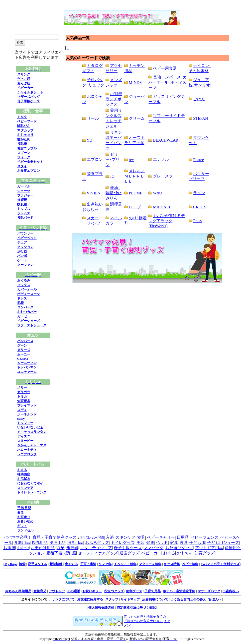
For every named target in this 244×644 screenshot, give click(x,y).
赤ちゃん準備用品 (18, 591)
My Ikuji (11, 564)
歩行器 (22, 251)
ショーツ (24, 191)
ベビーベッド (27, 238)
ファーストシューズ (32, 325)
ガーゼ (22, 316)
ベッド (162, 543)
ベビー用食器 (165, 68)
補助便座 (24, 474)
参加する (71, 564)
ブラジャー (25, 195)
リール (93, 118)
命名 (20, 512)
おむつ (23, 548)
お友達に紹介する (90, 599)
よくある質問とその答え (188, 599)
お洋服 (9, 548)
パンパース (25, 341)
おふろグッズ (97, 543)
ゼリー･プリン (113, 159)
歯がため (24, 139)
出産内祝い (231, 591)
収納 (61, 548)
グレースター (165, 176)
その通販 (74, 591)
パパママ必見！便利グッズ (220, 564)
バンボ (22, 256)
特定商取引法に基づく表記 (136, 608)
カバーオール (27, 289)
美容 (140, 543)
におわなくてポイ (30, 483)
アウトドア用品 (209, 548)
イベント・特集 (125, 564)
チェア (22, 242)
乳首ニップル (27, 148)
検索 (22, 564)
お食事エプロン (29, 171)
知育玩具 (24, 401)
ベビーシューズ (29, 321)
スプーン (24, 153)
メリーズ (24, 350)
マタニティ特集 (150, 564)
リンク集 (105, 564)
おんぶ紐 (24, 83)
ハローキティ (27, 450)
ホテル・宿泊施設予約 (179, 591)
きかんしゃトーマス (32, 445)
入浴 (110, 537)
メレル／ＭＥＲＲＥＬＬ (134, 176)
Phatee (198, 160)
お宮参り (24, 517)
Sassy (21, 419)
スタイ (22, 166)
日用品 (183, 537)
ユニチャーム (27, 372)
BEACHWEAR (166, 140)
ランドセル (25, 530)
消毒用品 (75, 543)
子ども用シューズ (223, 543)
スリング (24, 74)
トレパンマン (27, 367)
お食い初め (25, 521)
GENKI (23, 359)
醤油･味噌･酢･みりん (114, 193)
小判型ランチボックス (114, 99)
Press (197, 221)
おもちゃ (185, 553)
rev (131, 160)
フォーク (24, 157)
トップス (24, 209)
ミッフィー (25, 423)
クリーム (137, 118)
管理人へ (215, 599)
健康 (150, 543)
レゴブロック (27, 454)
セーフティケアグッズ (98, 553)
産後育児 (40, 591)
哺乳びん (24, 126)
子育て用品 (153, 591)
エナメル (161, 159)
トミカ (22, 396)
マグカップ (25, 130)
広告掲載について (155, 599)
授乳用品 (40, 543)
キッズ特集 (172, 564)
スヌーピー (25, 441)
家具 (174, 543)
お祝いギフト (92, 591)
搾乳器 (22, 144)
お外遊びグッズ (179, 548)
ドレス (22, 298)
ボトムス (24, 213)
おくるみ (24, 280)
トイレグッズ (123, 543)
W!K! (158, 193)
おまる (22, 470)
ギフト (22, 526)
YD (89, 140)
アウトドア (57, 591)
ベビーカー (25, 88)
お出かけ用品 (43, 548)
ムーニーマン (27, 363)
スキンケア (25, 488)
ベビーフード (27, 121)
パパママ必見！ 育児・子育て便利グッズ (40, 537)
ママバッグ (153, 548)
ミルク (22, 117)
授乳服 (22, 204)
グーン (22, 345)
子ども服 (197, 543)
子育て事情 (88, 564)
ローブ (135, 207)
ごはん (199, 99)
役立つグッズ (114, 591)
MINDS (135, 83)
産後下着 (54, 553)
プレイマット (27, 405)
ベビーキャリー (161, 537)
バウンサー (25, 233)
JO (112, 176)
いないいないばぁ (30, 427)
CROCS (200, 207)
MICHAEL (162, 207)
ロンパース (25, 307)
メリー (22, 387)
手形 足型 (24, 508)
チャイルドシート (30, 92)
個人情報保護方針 (101, 608)
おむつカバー (27, 312)
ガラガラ (24, 392)
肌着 (20, 303)
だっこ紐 (24, 79)
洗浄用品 (57, 543)
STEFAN (200, 118)
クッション (25, 247)
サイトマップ (130, 599)
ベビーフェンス (205, 537)
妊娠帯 (22, 200)
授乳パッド (25, 218)
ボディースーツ (29, 294)
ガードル (24, 186)
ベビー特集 (190, 564)
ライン (199, 193)
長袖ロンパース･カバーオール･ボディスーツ (168, 82)
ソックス (24, 285)
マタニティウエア (96, 548)
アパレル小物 (92, 537)
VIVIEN (93, 193)
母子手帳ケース (29, 101)
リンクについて (63, 599)
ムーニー (24, 354)
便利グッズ (134, 591)
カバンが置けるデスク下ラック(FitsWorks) (167, 221)
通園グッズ (129, 553)
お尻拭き (24, 479)
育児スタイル (37, 564)
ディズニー (25, 436)
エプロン (95, 159)
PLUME (135, 193)
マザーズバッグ (29, 97)
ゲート (22, 260)
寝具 (141, 537)
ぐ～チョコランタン (32, 432)
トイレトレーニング (32, 492)
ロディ (22, 410)
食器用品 (22, 543)
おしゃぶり (25, 135)
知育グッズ (205, 553)
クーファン (25, 265)
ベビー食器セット (30, 162)
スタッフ (112, 599)
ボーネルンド (27, 414)
